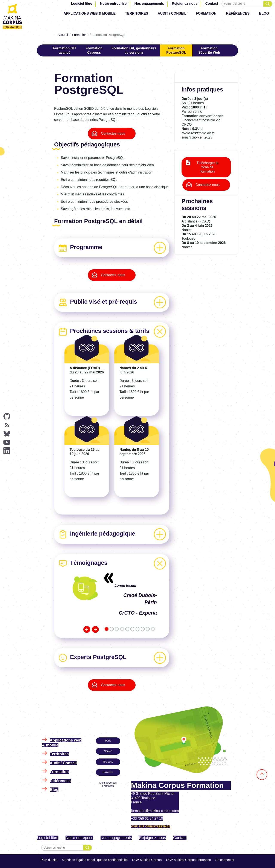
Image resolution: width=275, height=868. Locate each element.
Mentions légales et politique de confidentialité (95, 860)
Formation (206, 13)
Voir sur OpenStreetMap (151, 826)
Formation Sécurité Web (209, 50)
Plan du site (49, 860)
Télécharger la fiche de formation (208, 167)
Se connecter (225, 860)
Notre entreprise (113, 4)
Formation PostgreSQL (176, 50)
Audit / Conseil (172, 13)
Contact (212, 4)
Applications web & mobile (89, 13)
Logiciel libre (82, 4)
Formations (80, 35)
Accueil (63, 35)
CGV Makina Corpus (147, 860)
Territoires (137, 13)
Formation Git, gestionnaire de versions (134, 50)
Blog (264, 13)
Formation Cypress (94, 50)
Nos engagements (149, 4)
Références (238, 13)
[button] (87, 629)
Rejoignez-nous (185, 4)
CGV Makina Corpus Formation (189, 860)
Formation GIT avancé (65, 50)
